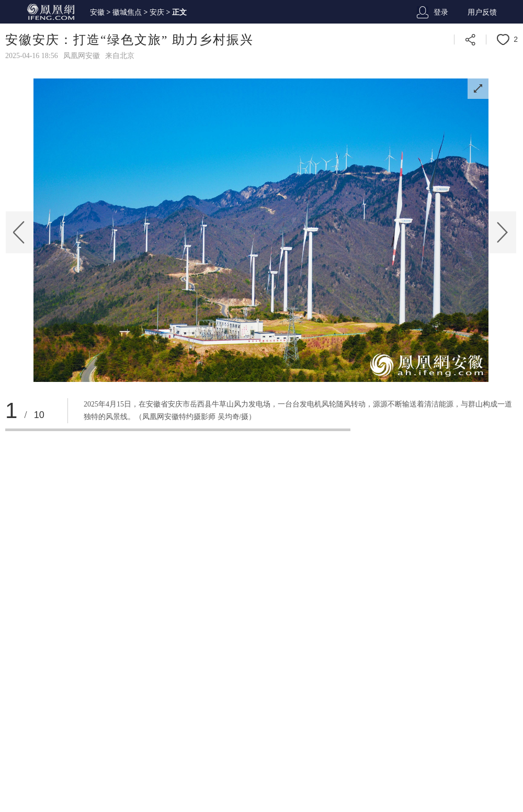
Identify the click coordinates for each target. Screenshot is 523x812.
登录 (441, 12)
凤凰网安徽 (82, 56)
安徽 (97, 12)
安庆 (157, 12)
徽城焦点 (127, 12)
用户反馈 (482, 12)
